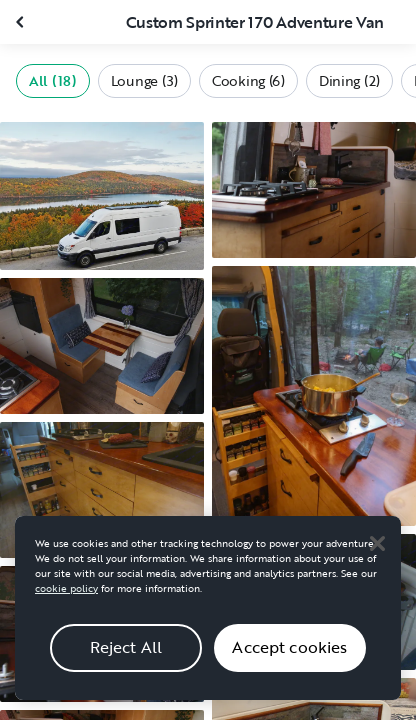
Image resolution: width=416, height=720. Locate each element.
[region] (208, 616)
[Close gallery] (22, 22)
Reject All (126, 656)
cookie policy (66, 596)
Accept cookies (289, 656)
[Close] (377, 552)
